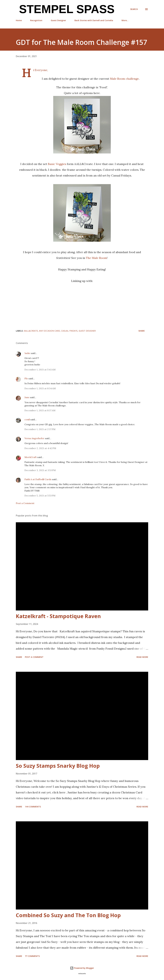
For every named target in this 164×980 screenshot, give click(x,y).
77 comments (32, 956)
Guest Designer (58, 20)
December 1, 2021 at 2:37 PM (40, 429)
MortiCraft (31, 457)
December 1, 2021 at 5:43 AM (40, 370)
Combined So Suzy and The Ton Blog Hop (68, 915)
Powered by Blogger (82, 968)
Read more (142, 657)
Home (19, 20)
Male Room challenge (124, 79)
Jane (27, 397)
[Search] (134, 9)
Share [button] (142, 331)
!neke (27, 353)
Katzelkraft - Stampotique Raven (58, 616)
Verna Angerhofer (34, 438)
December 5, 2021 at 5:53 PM (40, 496)
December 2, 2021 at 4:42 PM (40, 448)
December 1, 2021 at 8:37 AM (40, 410)
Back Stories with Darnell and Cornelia (94, 20)
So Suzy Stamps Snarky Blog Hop (58, 766)
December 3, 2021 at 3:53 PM (40, 470)
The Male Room (96, 258)
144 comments (33, 807)
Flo (26, 378)
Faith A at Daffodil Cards (38, 479)
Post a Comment (25, 503)
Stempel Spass (65, 9)
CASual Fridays (69, 331)
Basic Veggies (57, 164)
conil (27, 419)
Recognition (36, 20)
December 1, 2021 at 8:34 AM (40, 388)
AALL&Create (31, 331)
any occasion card (49, 331)
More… (125, 20)
